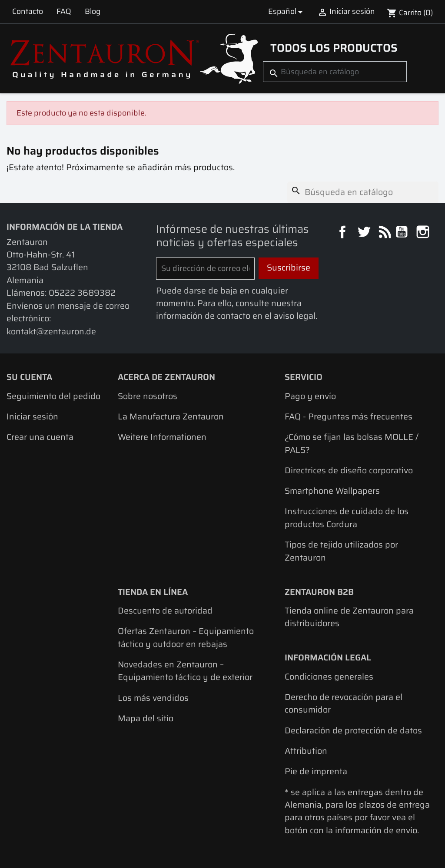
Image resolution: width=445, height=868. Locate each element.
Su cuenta (29, 377)
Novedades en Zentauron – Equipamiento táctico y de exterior (185, 671)
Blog (93, 11)
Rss (384, 233)
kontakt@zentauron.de (51, 332)
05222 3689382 (82, 293)
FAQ (64, 11)
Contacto (28, 11)
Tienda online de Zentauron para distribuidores (349, 617)
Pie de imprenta (316, 771)
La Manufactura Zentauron (171, 417)
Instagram (424, 233)
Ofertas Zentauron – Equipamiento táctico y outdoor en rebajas (186, 637)
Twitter (365, 233)
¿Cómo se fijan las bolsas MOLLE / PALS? (352, 443)
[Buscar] (335, 72)
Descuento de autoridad (165, 611)
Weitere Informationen (162, 437)
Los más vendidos (153, 698)
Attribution (306, 751)
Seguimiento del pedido (53, 396)
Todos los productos (334, 48)
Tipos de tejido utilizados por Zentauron (341, 551)
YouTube (403, 233)
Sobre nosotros (148, 396)
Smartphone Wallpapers (332, 491)
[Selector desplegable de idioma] (287, 12)
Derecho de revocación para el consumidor (344, 703)
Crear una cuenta (40, 437)
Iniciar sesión (32, 417)
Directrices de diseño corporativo (349, 470)
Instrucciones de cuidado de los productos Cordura (347, 518)
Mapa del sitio (146, 718)
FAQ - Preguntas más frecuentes (349, 417)
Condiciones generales (329, 677)
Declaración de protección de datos (353, 731)
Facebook (344, 233)
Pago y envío (310, 396)
